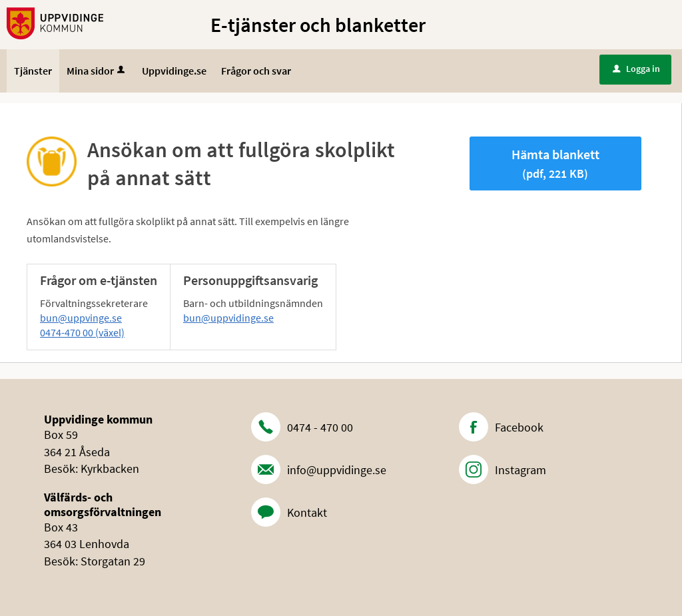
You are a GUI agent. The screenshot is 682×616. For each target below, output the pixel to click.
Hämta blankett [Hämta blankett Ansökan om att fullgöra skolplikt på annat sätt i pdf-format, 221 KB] (555, 163)
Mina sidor (97, 71)
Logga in (636, 69)
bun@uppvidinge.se (228, 318)
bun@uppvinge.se (81, 318)
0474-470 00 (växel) (82, 332)
